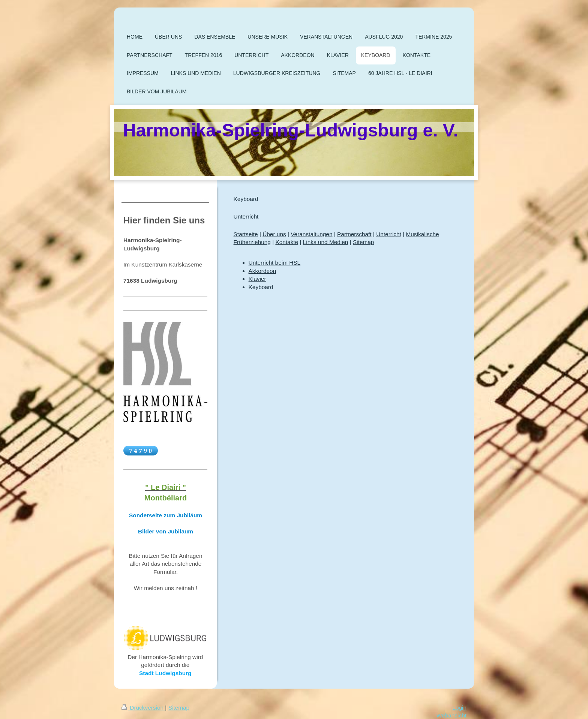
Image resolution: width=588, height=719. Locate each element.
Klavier (257, 279)
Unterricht (389, 234)
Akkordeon (262, 271)
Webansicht (451, 715)
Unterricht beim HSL (275, 263)
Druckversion (143, 708)
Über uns (274, 234)
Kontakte (287, 242)
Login (459, 708)
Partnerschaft (354, 234)
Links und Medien (326, 242)
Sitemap (363, 242)
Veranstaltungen (311, 234)
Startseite (246, 234)
